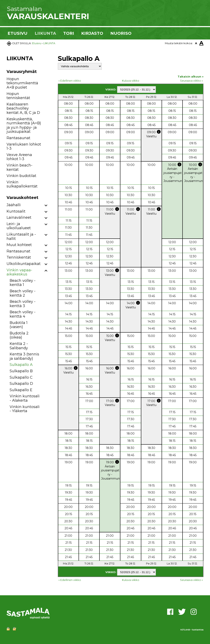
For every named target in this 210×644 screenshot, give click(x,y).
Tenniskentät (19, 257)
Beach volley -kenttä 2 (23, 293)
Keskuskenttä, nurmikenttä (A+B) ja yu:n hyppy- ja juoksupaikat (24, 125)
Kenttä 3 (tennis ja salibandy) (24, 356)
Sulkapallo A (21, 365)
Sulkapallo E (21, 390)
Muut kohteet (19, 245)
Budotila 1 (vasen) (19, 325)
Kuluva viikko (131, 81)
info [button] (159, 132)
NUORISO (121, 33)
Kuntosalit (16, 211)
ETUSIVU (18, 33)
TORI (69, 33)
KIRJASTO (92, 33)
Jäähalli (14, 205)
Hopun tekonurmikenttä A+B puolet (22, 83)
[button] (46, 206)
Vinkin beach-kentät (19, 167)
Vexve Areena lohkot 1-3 (19, 157)
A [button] (196, 43)
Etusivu (37, 43)
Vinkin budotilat (21, 176)
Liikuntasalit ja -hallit (21, 236)
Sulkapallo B (21, 371)
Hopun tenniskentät (18, 96)
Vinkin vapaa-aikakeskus (19, 272)
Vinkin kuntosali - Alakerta (25, 398)
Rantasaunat (18, 138)
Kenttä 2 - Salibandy (19, 346)
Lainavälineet (19, 217)
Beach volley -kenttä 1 (23, 283)
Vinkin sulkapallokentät (22, 184)
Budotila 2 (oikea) (19, 335)
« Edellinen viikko (70, 81)
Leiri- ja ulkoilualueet (19, 226)
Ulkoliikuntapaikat (24, 264)
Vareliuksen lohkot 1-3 (24, 146)
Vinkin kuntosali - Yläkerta (25, 409)
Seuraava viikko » (191, 81)
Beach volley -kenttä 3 (23, 304)
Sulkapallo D (21, 384)
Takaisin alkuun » (191, 76)
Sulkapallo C (21, 377)
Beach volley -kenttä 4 (23, 314)
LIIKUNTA (45, 33)
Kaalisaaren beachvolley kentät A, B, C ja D (23, 108)
